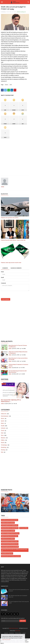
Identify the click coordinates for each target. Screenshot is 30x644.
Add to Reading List (21, 12)
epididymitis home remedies (8, 531)
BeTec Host (18, 631)
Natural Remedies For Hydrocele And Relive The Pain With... (18, 359)
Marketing (4, 447)
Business (3, 12)
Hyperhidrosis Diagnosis (7, 553)
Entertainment (5, 416)
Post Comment (6, 299)
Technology (4, 445)
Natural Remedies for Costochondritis (10, 528)
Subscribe (23, 621)
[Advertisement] (15, 158)
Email (2, 277)
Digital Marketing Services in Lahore (10, 536)
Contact (24, 633)
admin (3, 187)
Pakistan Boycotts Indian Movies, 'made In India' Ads (13, 240)
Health (3, 426)
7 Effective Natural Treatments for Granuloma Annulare (18, 365)
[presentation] (11, 294)
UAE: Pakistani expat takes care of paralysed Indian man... (18, 596)
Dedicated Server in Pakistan (8, 539)
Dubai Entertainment (14, 628)
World (2, 443)
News (2, 435)
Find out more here (6, 640)
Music (2, 423)
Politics (3, 440)
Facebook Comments (16, 268)
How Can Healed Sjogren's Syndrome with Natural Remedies (18, 372)
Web (2, 452)
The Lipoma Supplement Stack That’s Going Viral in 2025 (19, 602)
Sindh (11, 85)
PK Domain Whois (24, 528)
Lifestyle (3, 428)
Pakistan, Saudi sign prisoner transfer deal (11, 263)
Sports (3, 421)
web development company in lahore (10, 541)
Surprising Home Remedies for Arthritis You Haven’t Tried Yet (14, 550)
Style (2, 433)
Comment (3, 283)
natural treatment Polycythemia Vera (10, 544)
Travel (3, 431)
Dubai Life (4, 414)
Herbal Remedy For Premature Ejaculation (11, 556)
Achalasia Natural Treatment (8, 523)
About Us (6, 633)
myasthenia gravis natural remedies (10, 520)
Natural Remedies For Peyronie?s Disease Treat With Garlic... (18, 346)
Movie (3, 419)
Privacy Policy (18, 633)
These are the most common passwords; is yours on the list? (19, 590)
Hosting (3, 450)
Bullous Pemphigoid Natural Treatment (10, 533)
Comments (5, 268)
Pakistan (6, 85)
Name (2, 272)
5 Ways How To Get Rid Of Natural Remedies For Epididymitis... (18, 352)
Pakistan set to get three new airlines (10, 218)
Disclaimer (12, 633)
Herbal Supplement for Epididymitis (10, 525)
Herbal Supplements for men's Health (10, 547)
